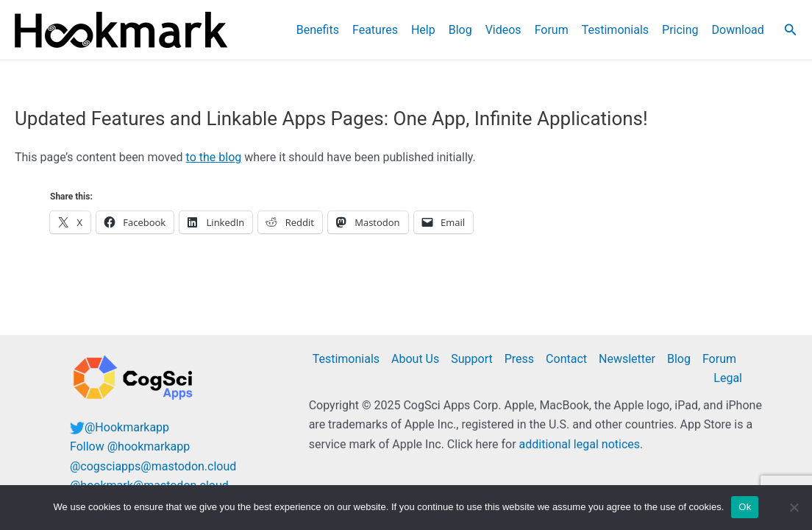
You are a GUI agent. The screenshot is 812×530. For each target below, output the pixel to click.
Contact (566, 359)
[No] (794, 507)
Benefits (318, 30)
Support (471, 359)
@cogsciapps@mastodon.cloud (153, 466)
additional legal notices (580, 444)
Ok (745, 507)
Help (423, 30)
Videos (503, 30)
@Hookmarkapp (127, 427)
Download (738, 30)
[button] (791, 30)
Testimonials (615, 30)
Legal (728, 378)
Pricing (680, 30)
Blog (460, 30)
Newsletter (627, 359)
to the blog (214, 157)
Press (519, 359)
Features (375, 30)
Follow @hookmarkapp (130, 446)
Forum (552, 30)
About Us (415, 359)
